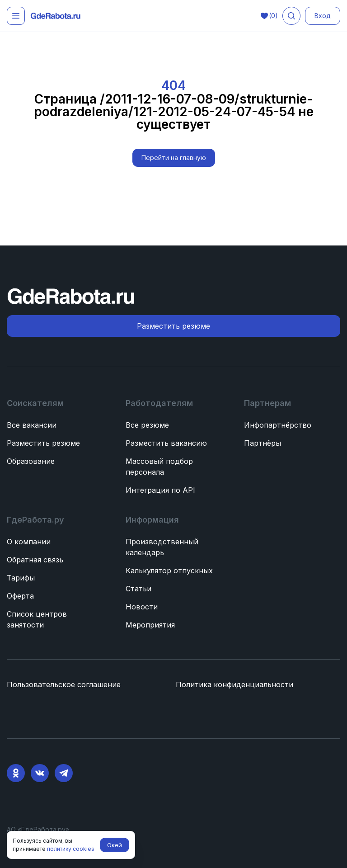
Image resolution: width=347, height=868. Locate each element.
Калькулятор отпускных (169, 571)
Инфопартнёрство (278, 425)
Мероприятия (150, 625)
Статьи (138, 589)
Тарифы (21, 578)
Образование (31, 461)
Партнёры (263, 443)
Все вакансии (32, 425)
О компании (29, 542)
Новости (142, 607)
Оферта (20, 596)
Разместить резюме (43, 443)
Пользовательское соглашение (64, 684)
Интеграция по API (160, 490)
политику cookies (71, 849)
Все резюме (147, 425)
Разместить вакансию (166, 443)
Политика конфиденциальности (234, 684)
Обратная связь (35, 560)
